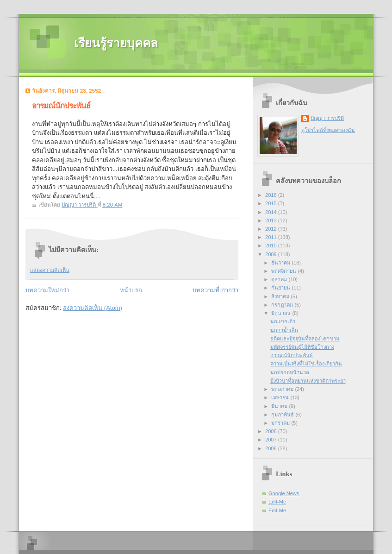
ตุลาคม (280, 279)
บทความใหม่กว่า (47, 290)
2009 (272, 254)
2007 (272, 440)
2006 (272, 448)
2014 (272, 212)
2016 (272, 195)
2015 (272, 203)
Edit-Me (277, 502)
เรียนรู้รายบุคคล (116, 43)
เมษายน (281, 397)
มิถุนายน (282, 313)
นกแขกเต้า (283, 321)
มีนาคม (280, 406)
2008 (272, 431)
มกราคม (281, 423)
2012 (272, 229)
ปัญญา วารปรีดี (327, 118)
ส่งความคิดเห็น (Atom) (93, 308)
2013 (272, 220)
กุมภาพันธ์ (283, 415)
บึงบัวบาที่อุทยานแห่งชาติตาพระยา (308, 381)
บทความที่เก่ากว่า (215, 290)
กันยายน (281, 288)
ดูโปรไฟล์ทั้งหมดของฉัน (328, 130)
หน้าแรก (131, 290)
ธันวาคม (281, 263)
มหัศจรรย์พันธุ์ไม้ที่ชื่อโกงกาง (302, 347)
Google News (284, 493)
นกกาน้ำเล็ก (284, 330)
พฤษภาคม (283, 389)
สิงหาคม (281, 296)
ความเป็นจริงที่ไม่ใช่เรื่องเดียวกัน (306, 364)
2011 (272, 237)
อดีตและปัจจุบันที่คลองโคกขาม (305, 339)
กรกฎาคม (283, 305)
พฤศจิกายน (284, 271)
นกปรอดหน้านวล (290, 372)
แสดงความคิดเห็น (50, 270)
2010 (272, 246)
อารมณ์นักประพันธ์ (292, 355)
